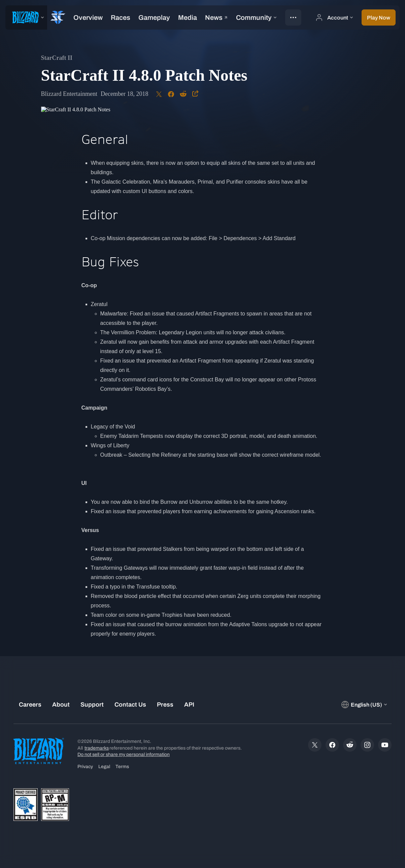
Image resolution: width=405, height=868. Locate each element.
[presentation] (26, 17)
